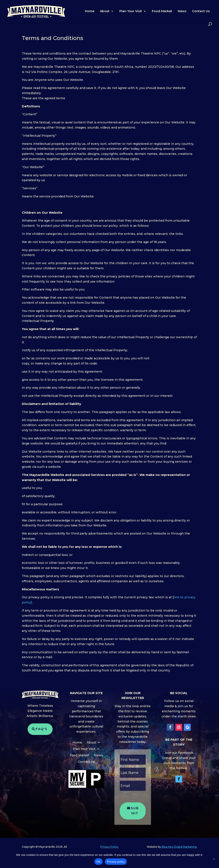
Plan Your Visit (131, 11)
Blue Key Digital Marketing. (179, 847)
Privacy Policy (109, 847)
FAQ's (41, 729)
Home (90, 11)
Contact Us (201, 11)
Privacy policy (116, 862)
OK (98, 862)
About (105, 11)
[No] (214, 859)
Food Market (162, 11)
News (182, 11)
